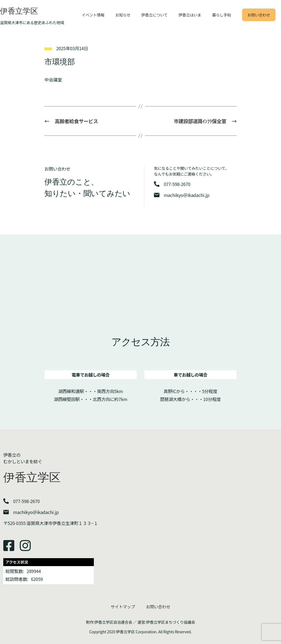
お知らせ (123, 15)
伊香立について (154, 15)
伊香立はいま (190, 15)
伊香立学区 (19, 11)
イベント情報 (93, 15)
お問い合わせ (259, 15)
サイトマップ (123, 607)
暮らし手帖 (222, 15)
